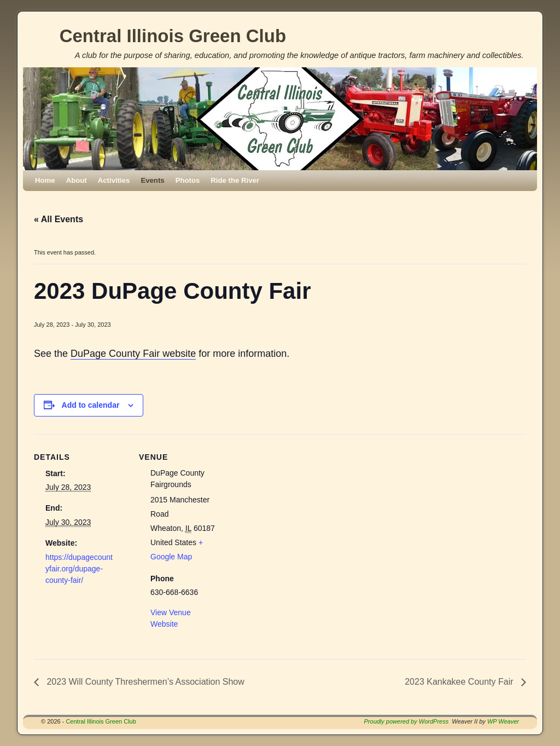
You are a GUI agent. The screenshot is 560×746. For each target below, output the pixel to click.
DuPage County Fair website (133, 354)
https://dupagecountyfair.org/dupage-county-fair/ (79, 569)
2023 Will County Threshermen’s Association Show (144, 682)
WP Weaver (503, 721)
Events (152, 180)
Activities (114, 180)
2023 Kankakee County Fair (460, 682)
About (77, 180)
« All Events (59, 219)
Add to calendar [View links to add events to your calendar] (91, 405)
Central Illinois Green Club (173, 36)
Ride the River (235, 180)
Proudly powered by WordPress (407, 721)
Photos (188, 180)
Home (45, 180)
